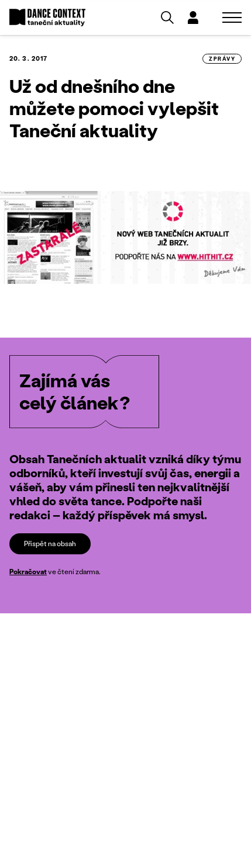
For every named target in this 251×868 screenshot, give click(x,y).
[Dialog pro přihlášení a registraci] (193, 18)
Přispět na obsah (50, 543)
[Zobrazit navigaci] (232, 18)
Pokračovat (28, 572)
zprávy (222, 59)
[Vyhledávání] (167, 18)
